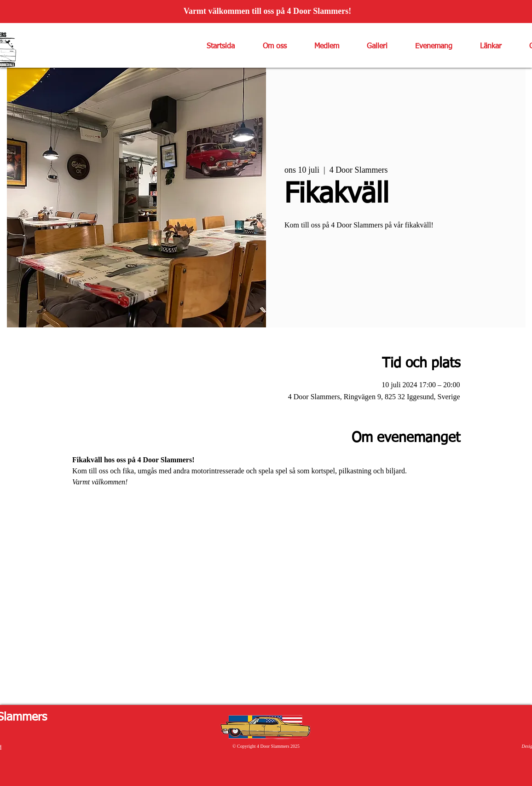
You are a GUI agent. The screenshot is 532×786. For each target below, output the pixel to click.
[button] (268, 47)
